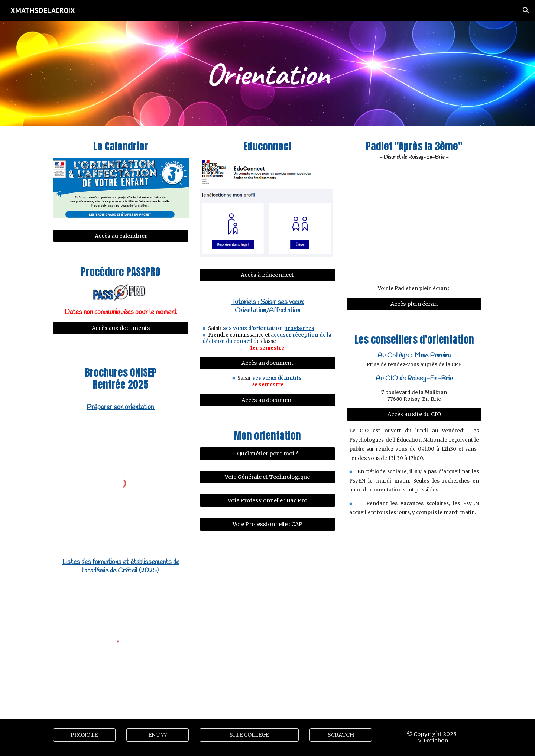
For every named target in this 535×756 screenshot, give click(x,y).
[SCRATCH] (341, 735)
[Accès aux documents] (121, 328)
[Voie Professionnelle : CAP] (267, 524)
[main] (267, 73)
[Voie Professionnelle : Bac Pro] (267, 501)
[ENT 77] (158, 735)
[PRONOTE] (84, 735)
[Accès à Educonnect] (267, 275)
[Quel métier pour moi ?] (267, 453)
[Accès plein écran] (414, 304)
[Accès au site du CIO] (414, 414)
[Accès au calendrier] (121, 236)
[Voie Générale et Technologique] (267, 477)
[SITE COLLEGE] (249, 735)
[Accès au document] (267, 363)
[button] (526, 10)
